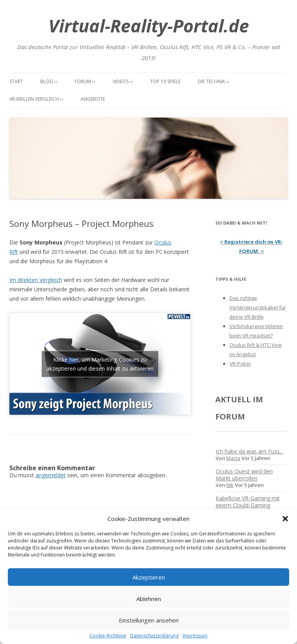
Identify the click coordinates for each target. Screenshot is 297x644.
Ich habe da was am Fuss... (250, 451)
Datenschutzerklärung (154, 636)
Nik (230, 485)
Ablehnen (149, 599)
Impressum (195, 636)
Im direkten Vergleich (36, 280)
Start (16, 81)
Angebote (93, 99)
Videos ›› (123, 81)
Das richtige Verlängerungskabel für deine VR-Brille (258, 307)
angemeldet (51, 475)
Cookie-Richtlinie (108, 636)
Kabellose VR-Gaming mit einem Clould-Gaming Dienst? (248, 505)
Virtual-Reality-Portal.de (149, 26)
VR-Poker (240, 364)
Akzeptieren (149, 577)
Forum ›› (85, 81)
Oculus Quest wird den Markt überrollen (244, 475)
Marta (233, 458)
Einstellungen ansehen (149, 620)
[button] (285, 519)
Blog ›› (49, 81)
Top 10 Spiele (165, 81)
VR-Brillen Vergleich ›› (36, 99)
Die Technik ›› (214, 81)
